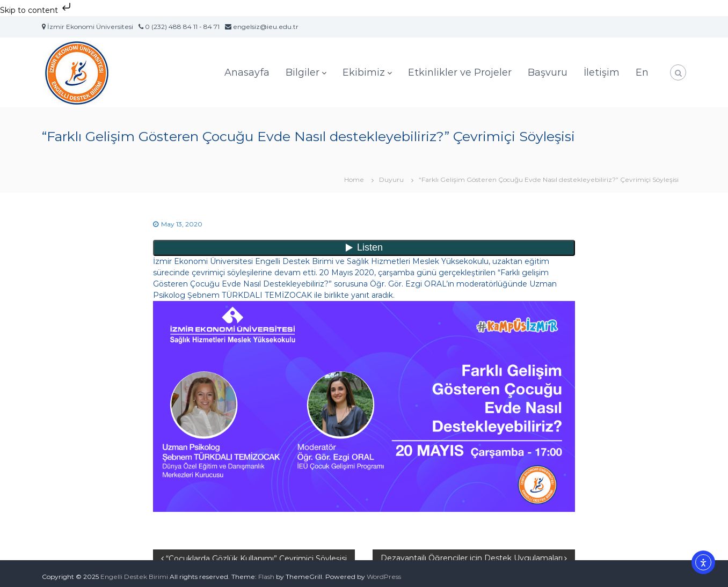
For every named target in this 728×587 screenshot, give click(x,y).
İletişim (602, 72)
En (642, 72)
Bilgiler (303, 72)
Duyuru (391, 179)
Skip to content (37, 10)
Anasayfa (247, 72)
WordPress (384, 577)
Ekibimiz (364, 72)
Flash (266, 577)
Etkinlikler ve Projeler (460, 72)
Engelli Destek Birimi (134, 577)
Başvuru (548, 72)
